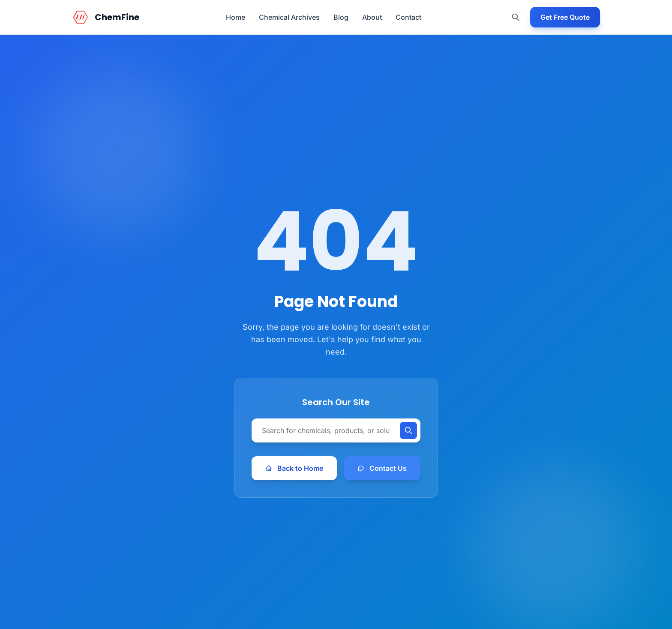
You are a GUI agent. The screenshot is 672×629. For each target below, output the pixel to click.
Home (235, 17)
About (372, 17)
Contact (408, 17)
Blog (341, 17)
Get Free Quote (565, 17)
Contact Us (382, 468)
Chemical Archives (289, 17)
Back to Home (294, 468)
